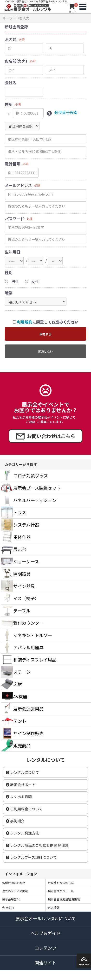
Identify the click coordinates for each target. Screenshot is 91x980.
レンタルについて (22, 772)
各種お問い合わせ (14, 883)
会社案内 (8, 907)
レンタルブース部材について (31, 857)
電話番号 (13, 164)
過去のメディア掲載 (15, 891)
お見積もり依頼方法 (61, 883)
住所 (9, 104)
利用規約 (25, 322)
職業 (9, 293)
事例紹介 (15, 821)
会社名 (11, 83)
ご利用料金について (24, 809)
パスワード (14, 219)
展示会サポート (21, 785)
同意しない (45, 351)
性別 (9, 273)
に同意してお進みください (46, 322)
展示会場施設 (11, 899)
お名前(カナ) (16, 61)
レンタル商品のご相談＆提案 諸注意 (37, 845)
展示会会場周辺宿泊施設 (64, 899)
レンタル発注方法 (22, 833)
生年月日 (13, 252)
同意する (45, 334)
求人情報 (54, 907)
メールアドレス (18, 185)
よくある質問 (19, 797)
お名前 (11, 40)
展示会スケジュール (61, 891)
